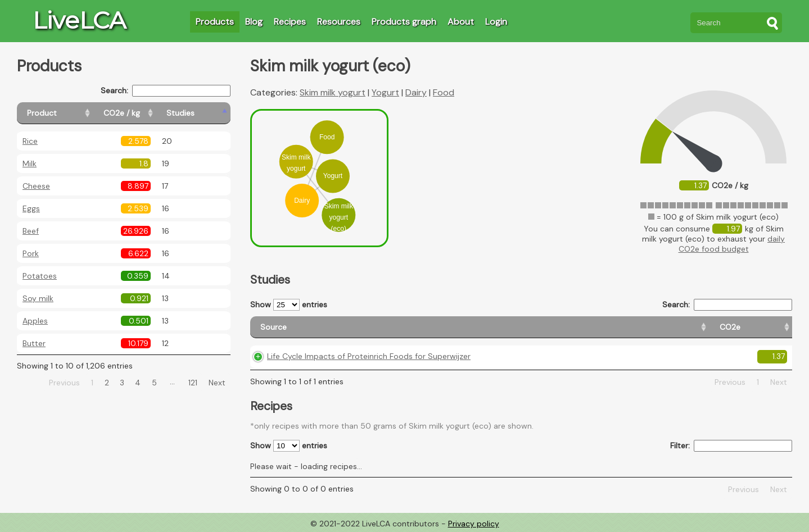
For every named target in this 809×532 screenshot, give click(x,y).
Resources (339, 22)
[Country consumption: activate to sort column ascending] (685, 327)
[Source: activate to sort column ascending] (376, 327)
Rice (30, 141)
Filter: (731, 446)
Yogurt (385, 92)
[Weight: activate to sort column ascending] (767, 327)
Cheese (36, 186)
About (461, 22)
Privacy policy (474, 524)
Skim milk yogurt (333, 92)
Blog (254, 22)
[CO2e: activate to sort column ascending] (524, 327)
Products (215, 22)
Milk (30, 163)
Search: (166, 91)
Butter (34, 343)
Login (496, 22)
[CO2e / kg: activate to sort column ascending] (150, 113)
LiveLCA (79, 20)
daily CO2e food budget (732, 244)
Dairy (416, 92)
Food (444, 92)
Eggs (31, 208)
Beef (31, 231)
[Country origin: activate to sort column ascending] (587, 327)
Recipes (290, 22)
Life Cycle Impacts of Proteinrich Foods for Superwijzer (369, 356)
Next (217, 383)
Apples (35, 321)
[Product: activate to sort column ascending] (68, 113)
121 (193, 383)
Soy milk (38, 298)
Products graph (404, 22)
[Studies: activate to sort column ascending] (206, 113)
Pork (31, 253)
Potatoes (40, 276)
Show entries (289, 305)
